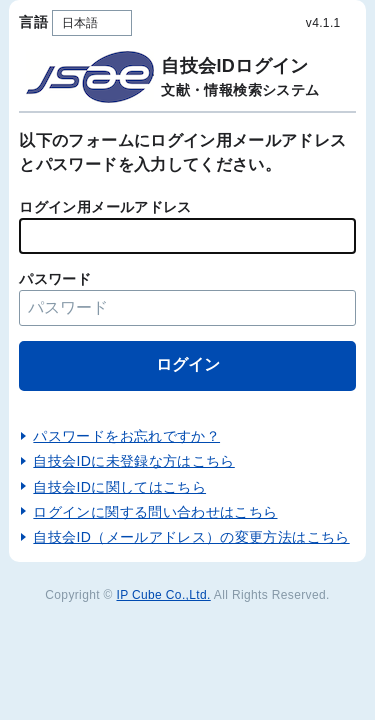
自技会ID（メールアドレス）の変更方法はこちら (191, 537)
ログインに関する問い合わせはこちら (155, 512)
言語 (33, 22)
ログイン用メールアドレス (105, 207)
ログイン (188, 364)
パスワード (55, 279)
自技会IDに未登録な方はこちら (133, 461)
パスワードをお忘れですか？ (126, 436)
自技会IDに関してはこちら (119, 487)
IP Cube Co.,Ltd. (163, 595)
